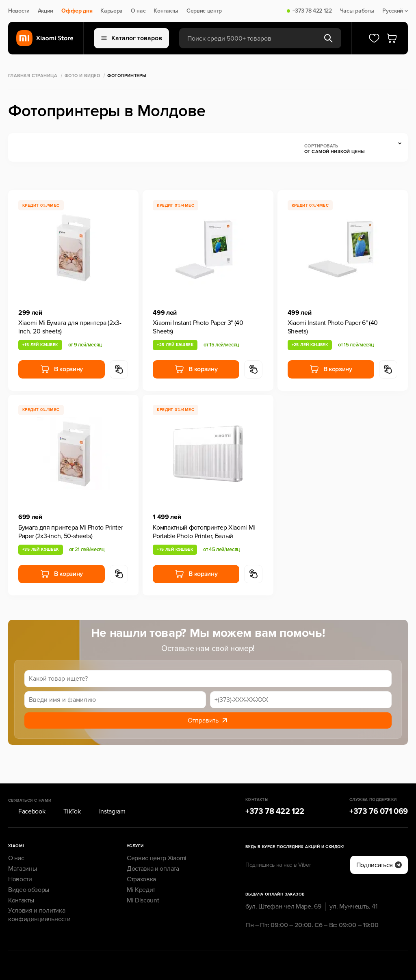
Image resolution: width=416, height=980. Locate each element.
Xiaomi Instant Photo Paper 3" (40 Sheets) (198, 327)
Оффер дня (77, 11)
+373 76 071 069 (379, 789)
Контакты (166, 11)
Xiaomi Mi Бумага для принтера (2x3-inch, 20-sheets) (70, 327)
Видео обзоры (29, 867)
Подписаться (379, 842)
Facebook (27, 789)
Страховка (141, 857)
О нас (138, 11)
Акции (45, 11)
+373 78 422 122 (312, 11)
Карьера (112, 11)
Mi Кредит (141, 867)
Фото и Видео (82, 76)
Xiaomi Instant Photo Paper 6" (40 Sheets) (333, 327)
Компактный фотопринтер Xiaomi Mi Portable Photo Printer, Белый (204, 532)
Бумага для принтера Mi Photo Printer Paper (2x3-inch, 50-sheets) (70, 532)
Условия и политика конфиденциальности (39, 892)
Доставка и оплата (153, 846)
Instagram (107, 789)
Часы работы (357, 11)
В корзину (62, 369)
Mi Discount (143, 878)
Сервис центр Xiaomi (157, 836)
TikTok (67, 789)
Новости (19, 11)
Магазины (22, 846)
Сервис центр (204, 11)
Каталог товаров (132, 38)
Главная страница (33, 76)
